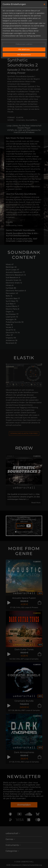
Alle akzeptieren (24, 55)
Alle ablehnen (24, 49)
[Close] (44, 4)
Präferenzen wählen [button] (24, 44)
